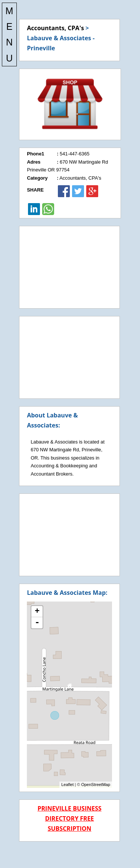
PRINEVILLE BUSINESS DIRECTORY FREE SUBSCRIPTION (69, 818)
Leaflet (67, 785)
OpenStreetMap (96, 785)
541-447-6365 (75, 154)
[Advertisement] (69, 267)
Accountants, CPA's (55, 28)
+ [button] (37, 612)
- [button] (37, 623)
